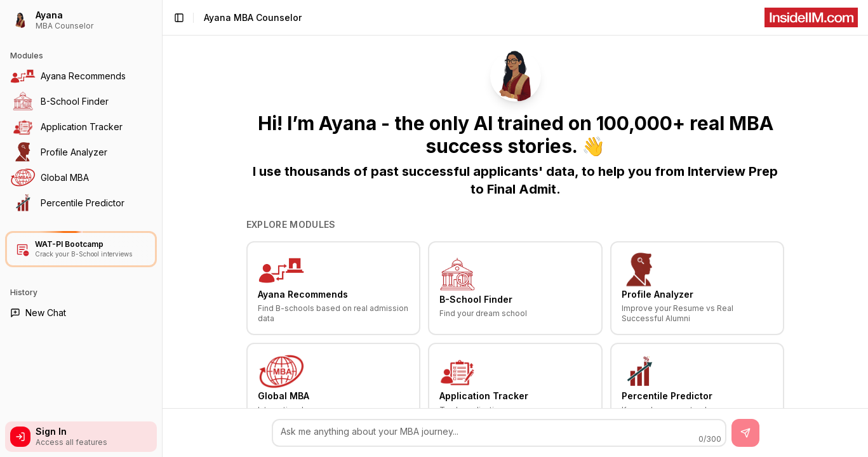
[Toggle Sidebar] (162, 228)
